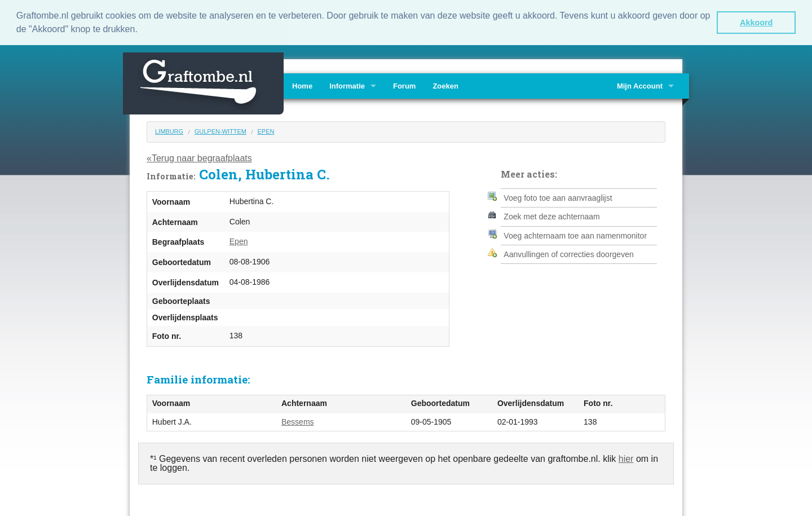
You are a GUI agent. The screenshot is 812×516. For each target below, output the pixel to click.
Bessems (298, 421)
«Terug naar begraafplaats (199, 157)
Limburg (169, 130)
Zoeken (445, 85)
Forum (404, 85)
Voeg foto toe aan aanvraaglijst (558, 197)
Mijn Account (640, 85)
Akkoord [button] (756, 23)
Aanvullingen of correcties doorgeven (568, 253)
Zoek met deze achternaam (551, 216)
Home (302, 85)
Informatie (347, 85)
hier (626, 458)
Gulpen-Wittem (220, 130)
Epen (266, 130)
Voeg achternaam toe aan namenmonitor (575, 235)
